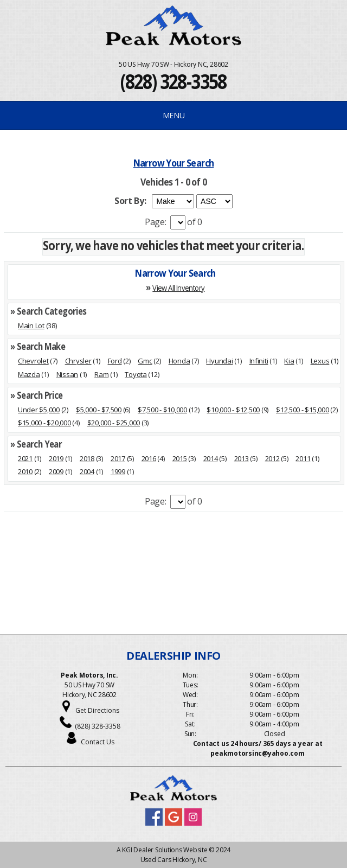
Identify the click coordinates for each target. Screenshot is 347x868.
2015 (180, 458)
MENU (174, 115)
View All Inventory (178, 288)
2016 (149, 458)
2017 (118, 458)
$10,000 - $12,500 (233, 410)
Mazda (29, 374)
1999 (118, 471)
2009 (56, 471)
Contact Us (98, 742)
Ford (115, 361)
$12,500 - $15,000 (303, 410)
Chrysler (78, 361)
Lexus (320, 361)
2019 (56, 458)
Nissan (67, 374)
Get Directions (97, 710)
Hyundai (219, 361)
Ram (101, 374)
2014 (211, 458)
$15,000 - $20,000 (44, 423)
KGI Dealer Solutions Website (165, 850)
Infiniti (259, 361)
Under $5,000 (39, 410)
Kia (289, 361)
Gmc (145, 361)
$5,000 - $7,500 (99, 410)
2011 (303, 458)
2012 (272, 458)
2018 (87, 458)
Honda (179, 361)
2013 (242, 458)
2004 (87, 471)
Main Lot (31, 325)
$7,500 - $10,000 (162, 410)
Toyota (136, 374)
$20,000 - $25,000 (114, 423)
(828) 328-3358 (173, 81)
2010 (25, 471)
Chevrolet (33, 361)
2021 (25, 458)
